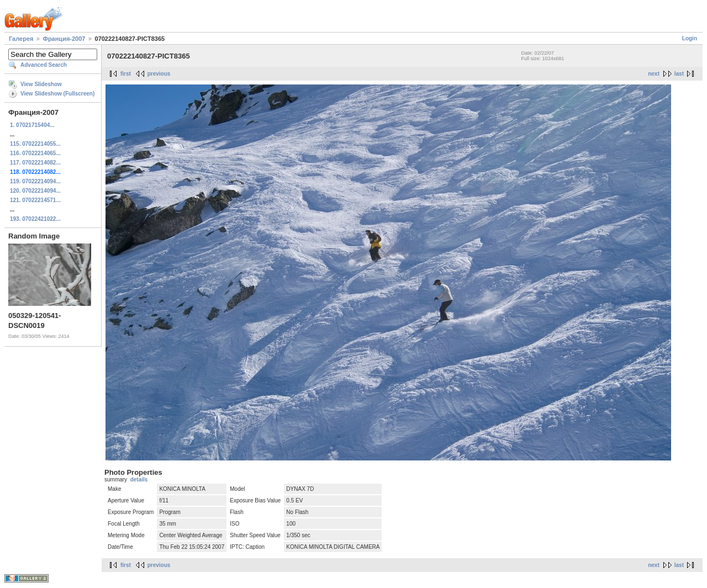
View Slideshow (41, 84)
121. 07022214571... (35, 200)
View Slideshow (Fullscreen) (57, 94)
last (679, 74)
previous (159, 74)
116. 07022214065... (35, 153)
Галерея (21, 39)
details (139, 480)
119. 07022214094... (35, 181)
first (126, 74)
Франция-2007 (64, 39)
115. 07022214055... (35, 144)
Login (690, 38)
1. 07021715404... (32, 125)
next (654, 74)
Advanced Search (44, 65)
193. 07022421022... (35, 219)
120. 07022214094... (35, 191)
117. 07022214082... (35, 163)
